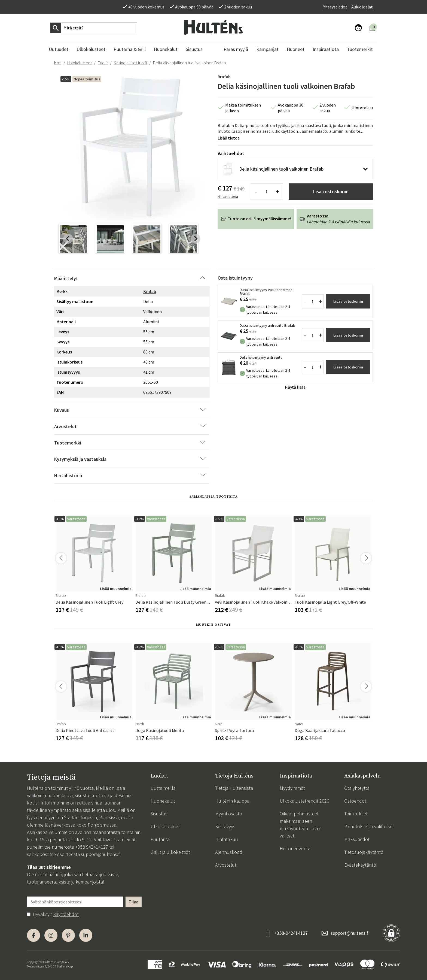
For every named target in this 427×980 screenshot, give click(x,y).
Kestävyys (225, 826)
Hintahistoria (228, 196)
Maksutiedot (357, 839)
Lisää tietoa (229, 138)
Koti (58, 63)
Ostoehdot (355, 801)
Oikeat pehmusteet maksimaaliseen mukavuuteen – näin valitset (301, 825)
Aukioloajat (362, 7)
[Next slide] (196, 239)
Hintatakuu (227, 839)
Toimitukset (356, 814)
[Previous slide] (68, 239)
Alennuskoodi (229, 852)
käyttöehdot (66, 914)
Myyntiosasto (229, 814)
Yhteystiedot (335, 7)
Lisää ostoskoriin (331, 191)
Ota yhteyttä (357, 788)
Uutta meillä (163, 788)
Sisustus (159, 814)
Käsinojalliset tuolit (130, 63)
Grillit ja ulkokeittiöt (170, 852)
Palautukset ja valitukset (369, 826)
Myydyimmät (292, 788)
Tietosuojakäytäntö (364, 852)
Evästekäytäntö (360, 865)
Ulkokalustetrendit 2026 (304, 801)
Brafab (224, 77)
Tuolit (103, 63)
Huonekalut (163, 801)
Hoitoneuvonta (295, 849)
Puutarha (160, 839)
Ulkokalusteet (80, 63)
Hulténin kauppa (232, 801)
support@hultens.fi (101, 854)
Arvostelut (226, 865)
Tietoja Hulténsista (234, 788)
